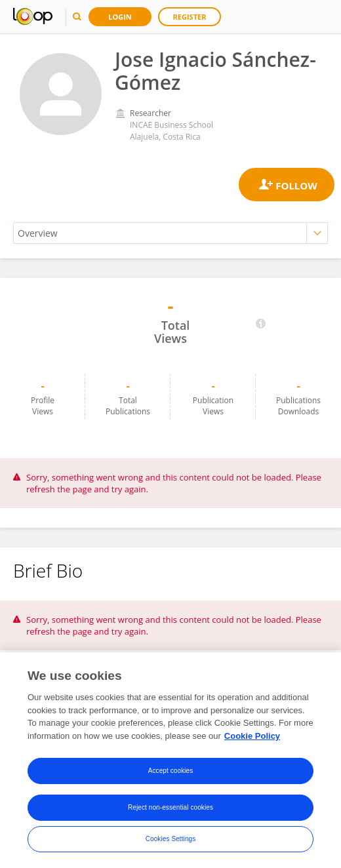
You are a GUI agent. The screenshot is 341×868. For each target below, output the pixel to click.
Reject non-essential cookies (170, 808)
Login (120, 17)
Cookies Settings (171, 839)
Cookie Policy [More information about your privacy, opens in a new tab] (252, 737)
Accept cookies (171, 771)
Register (190, 17)
